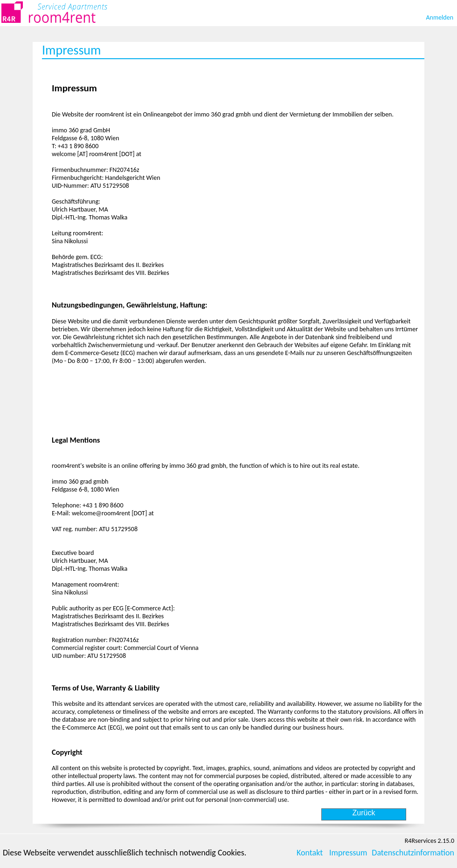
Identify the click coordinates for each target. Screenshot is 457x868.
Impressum (348, 853)
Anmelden (440, 17)
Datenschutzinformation (413, 853)
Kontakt (310, 853)
